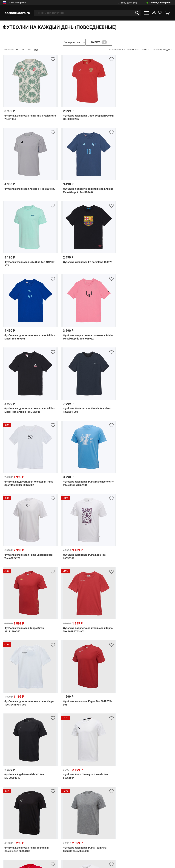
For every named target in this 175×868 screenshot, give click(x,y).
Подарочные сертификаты (70, 703)
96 (29, 50)
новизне (133, 50)
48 (23, 50)
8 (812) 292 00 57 (78, 754)
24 (17, 50)
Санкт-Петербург (14, 3)
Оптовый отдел (160, 719)
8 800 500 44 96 (127, 3)
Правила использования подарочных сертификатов (125, 703)
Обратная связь (94, 697)
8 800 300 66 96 (78, 767)
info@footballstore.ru (91, 776)
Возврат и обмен (104, 719)
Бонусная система (47, 719)
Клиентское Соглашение (64, 731)
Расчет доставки (148, 697)
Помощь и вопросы (160, 3)
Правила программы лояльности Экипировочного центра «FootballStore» (113, 725)
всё (36, 50)
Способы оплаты (27, 697)
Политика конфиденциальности (105, 731)
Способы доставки (120, 697)
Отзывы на (90, 831)
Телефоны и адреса (18, 719)
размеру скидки (163, 50)
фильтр (99, 42)
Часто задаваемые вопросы (61, 697)
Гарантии (55, 725)
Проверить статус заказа (32, 703)
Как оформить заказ (132, 719)
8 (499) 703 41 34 (83, 748)
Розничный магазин (76, 719)
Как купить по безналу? (29, 725)
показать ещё (88, 657)
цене (146, 50)
